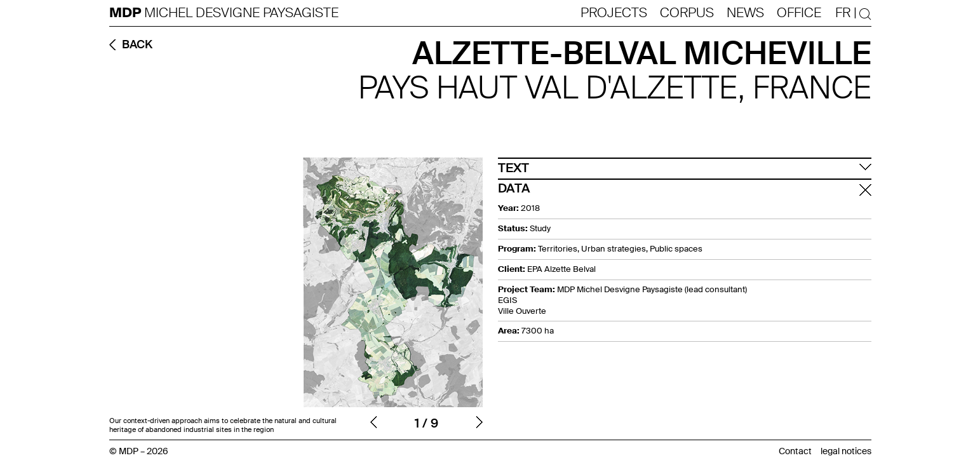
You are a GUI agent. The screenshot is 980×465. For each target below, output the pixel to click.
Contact (795, 451)
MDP (127, 13)
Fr (843, 13)
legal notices (846, 451)
